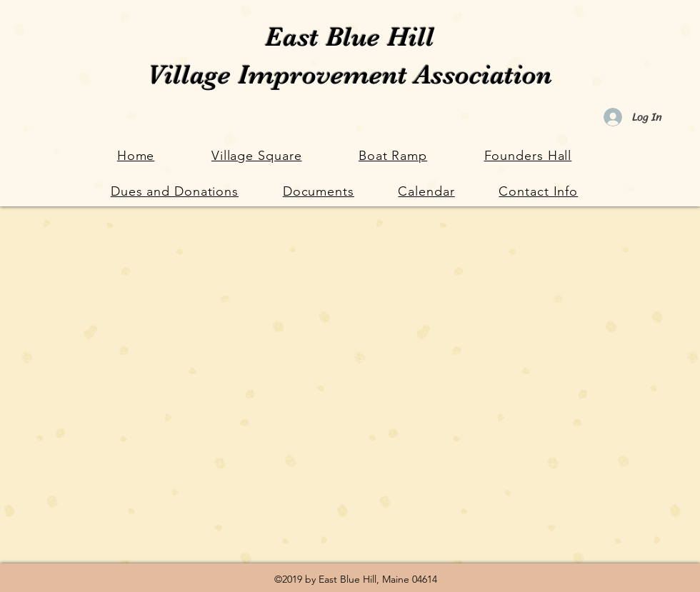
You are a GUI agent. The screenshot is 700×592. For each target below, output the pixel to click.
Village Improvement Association (350, 75)
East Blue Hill (350, 37)
